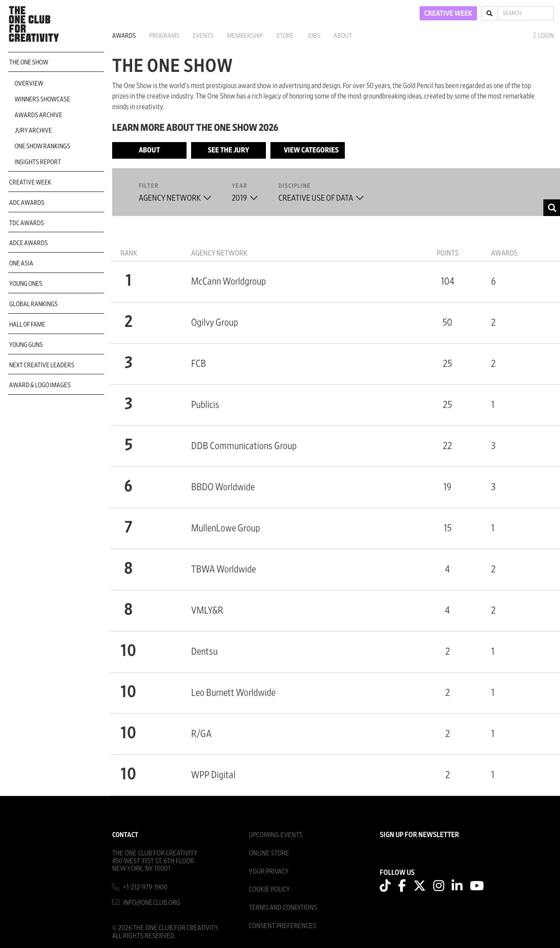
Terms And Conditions (283, 907)
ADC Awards (27, 203)
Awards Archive (38, 115)
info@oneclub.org (152, 903)
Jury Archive (33, 130)
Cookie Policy (269, 889)
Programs (164, 36)
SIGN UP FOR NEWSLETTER (419, 835)
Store (285, 36)
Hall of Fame (27, 324)
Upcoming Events (276, 835)
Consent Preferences (282, 926)
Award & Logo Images (40, 385)
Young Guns (26, 345)
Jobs (314, 36)
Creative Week (30, 182)
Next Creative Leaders (42, 365)
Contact (125, 835)
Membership (245, 36)
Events (203, 36)
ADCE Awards (28, 243)
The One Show (29, 62)
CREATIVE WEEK (448, 14)
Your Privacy (269, 871)
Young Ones (26, 284)
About (343, 36)
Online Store (269, 853)
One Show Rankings (42, 146)
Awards (124, 36)
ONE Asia (21, 263)
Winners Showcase (42, 99)
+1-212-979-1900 (145, 887)
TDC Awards (27, 223)
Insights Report (38, 162)
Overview (29, 84)
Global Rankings (33, 304)
